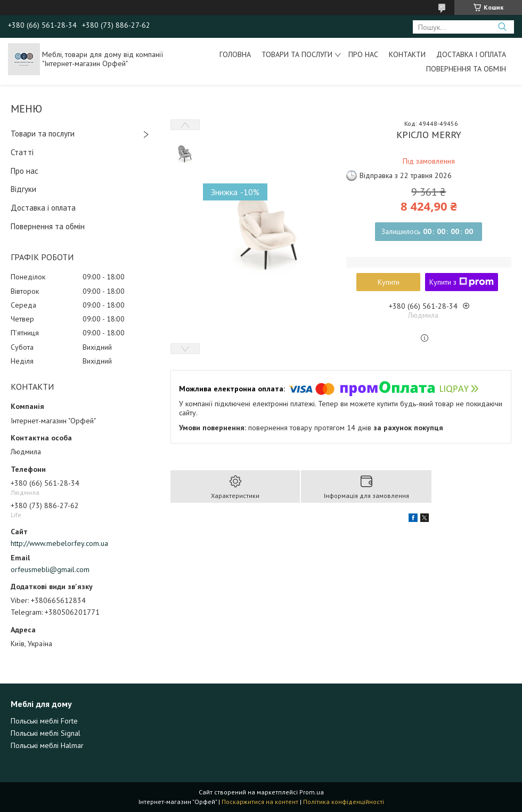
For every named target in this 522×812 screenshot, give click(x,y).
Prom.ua (312, 792)
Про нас (363, 54)
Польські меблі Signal (46, 733)
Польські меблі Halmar (47, 745)
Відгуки (23, 189)
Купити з (462, 282)
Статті (22, 152)
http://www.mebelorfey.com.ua (59, 543)
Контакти (407, 54)
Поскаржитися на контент (260, 802)
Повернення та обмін (466, 69)
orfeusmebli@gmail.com (50, 569)
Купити (389, 282)
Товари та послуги (297, 54)
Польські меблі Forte (44, 721)
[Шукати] (502, 27)
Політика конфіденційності (344, 802)
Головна (235, 54)
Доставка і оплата (471, 54)
